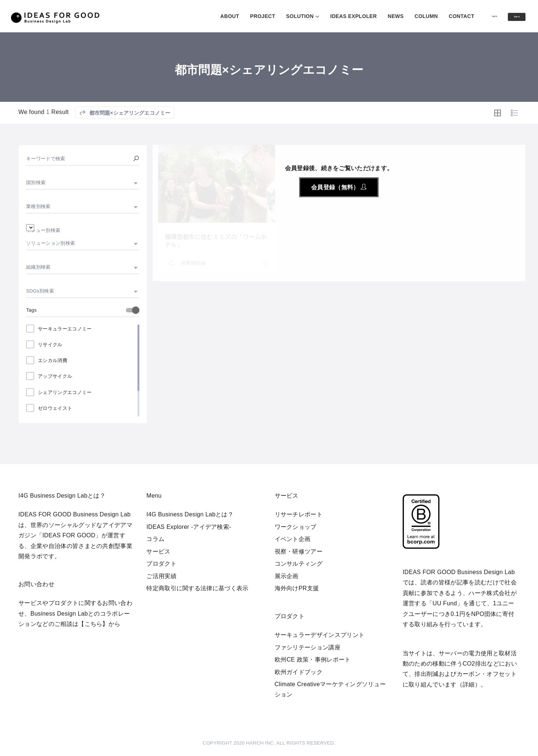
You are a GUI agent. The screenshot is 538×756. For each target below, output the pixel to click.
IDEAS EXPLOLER (326, 16)
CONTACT (434, 16)
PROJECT (235, 16)
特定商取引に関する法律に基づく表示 (197, 588)
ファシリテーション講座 (308, 647)
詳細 (469, 685)
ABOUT (202, 16)
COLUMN (398, 16)
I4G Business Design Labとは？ (190, 514)
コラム (155, 539)
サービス (158, 551)
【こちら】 (93, 624)
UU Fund (445, 603)
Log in (473, 16)
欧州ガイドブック (299, 672)
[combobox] (83, 183)
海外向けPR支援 (297, 588)
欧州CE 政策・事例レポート (313, 660)
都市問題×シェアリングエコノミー (125, 122)
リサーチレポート (299, 514)
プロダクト (161, 564)
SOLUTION (272, 16)
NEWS (368, 16)
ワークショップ (296, 527)
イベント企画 (293, 539)
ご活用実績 (161, 576)
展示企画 (287, 576)
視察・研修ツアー (299, 551)
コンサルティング (299, 564)
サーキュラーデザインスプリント (320, 635)
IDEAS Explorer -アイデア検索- (189, 527)
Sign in (510, 17)
